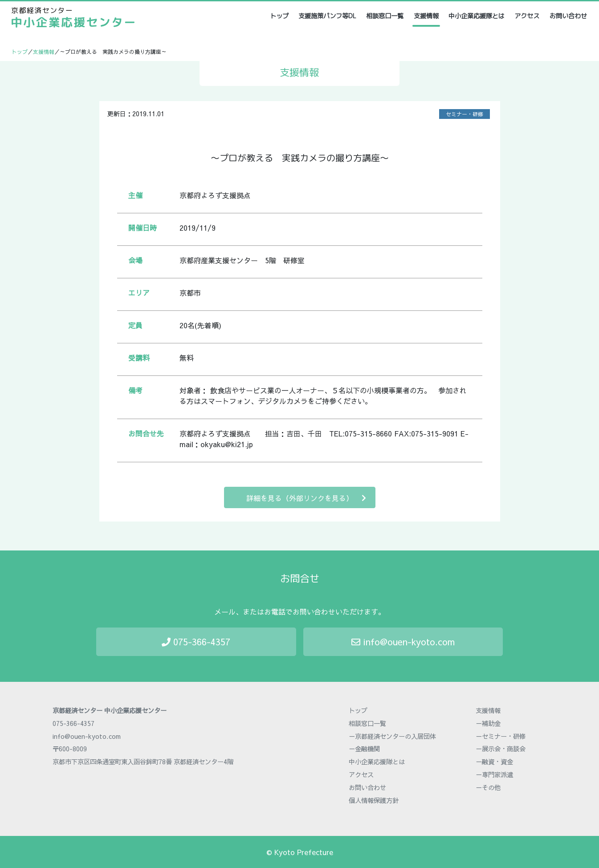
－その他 (488, 787)
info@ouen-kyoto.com (403, 642)
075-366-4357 (196, 642)
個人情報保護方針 (374, 800)
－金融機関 (364, 749)
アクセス (527, 16)
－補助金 (488, 723)
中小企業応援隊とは (477, 16)
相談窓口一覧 (385, 16)
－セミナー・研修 (501, 736)
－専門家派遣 (494, 774)
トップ (280, 16)
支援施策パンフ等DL (327, 16)
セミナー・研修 (465, 114)
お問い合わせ (568, 16)
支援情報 (426, 16)
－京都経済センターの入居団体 (392, 736)
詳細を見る (306, 498)
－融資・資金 (494, 762)
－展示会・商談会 (501, 749)
